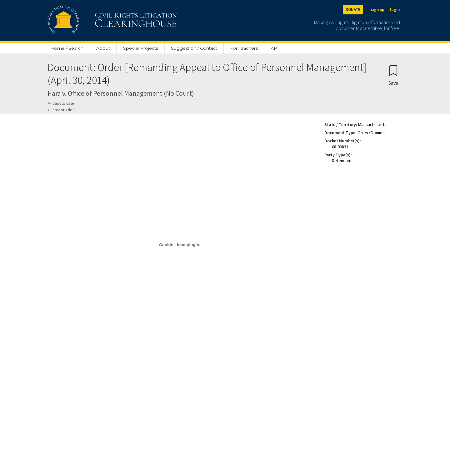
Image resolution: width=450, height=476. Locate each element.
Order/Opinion (371, 133)
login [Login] (395, 10)
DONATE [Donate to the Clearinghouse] (353, 10)
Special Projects (141, 48)
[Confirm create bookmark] (393, 75)
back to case (61, 103)
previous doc (61, 110)
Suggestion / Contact (194, 48)
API (275, 48)
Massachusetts (372, 124)
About (103, 48)
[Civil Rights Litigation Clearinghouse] (94, 21)
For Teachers (244, 48)
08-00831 (340, 147)
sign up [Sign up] (378, 10)
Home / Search (67, 48)
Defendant (342, 160)
